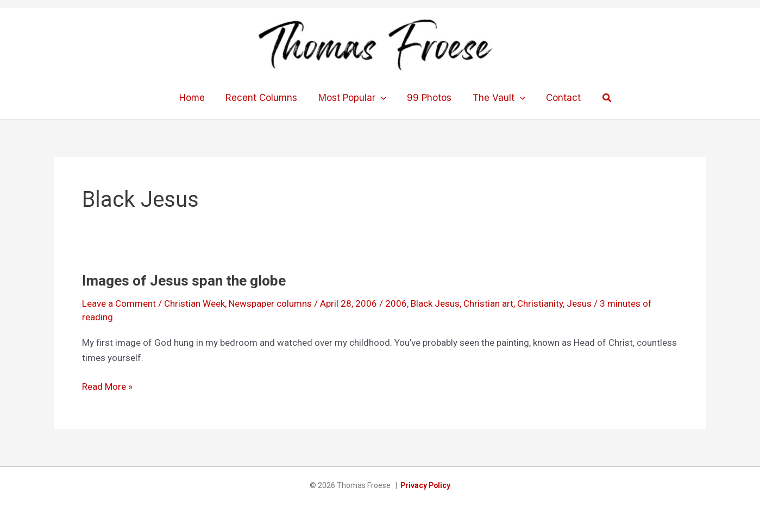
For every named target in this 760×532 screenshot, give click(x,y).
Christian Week (194, 303)
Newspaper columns (270, 303)
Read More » (107, 387)
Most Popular (353, 98)
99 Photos (428, 98)
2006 (396, 303)
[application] (382, 98)
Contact (557, 98)
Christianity (540, 303)
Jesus (579, 303)
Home (198, 98)
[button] (600, 98)
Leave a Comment (119, 303)
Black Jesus (435, 303)
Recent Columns (265, 98)
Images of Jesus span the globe (184, 281)
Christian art (488, 303)
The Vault (495, 98)
